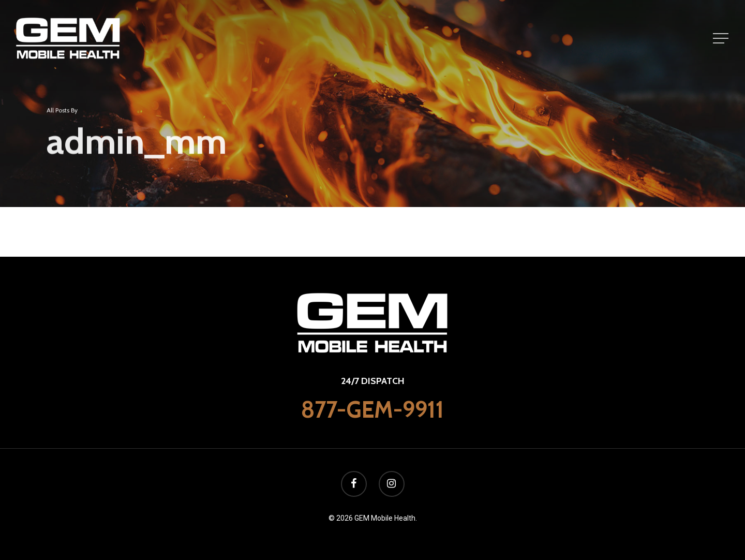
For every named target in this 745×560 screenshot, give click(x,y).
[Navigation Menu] (722, 38)
